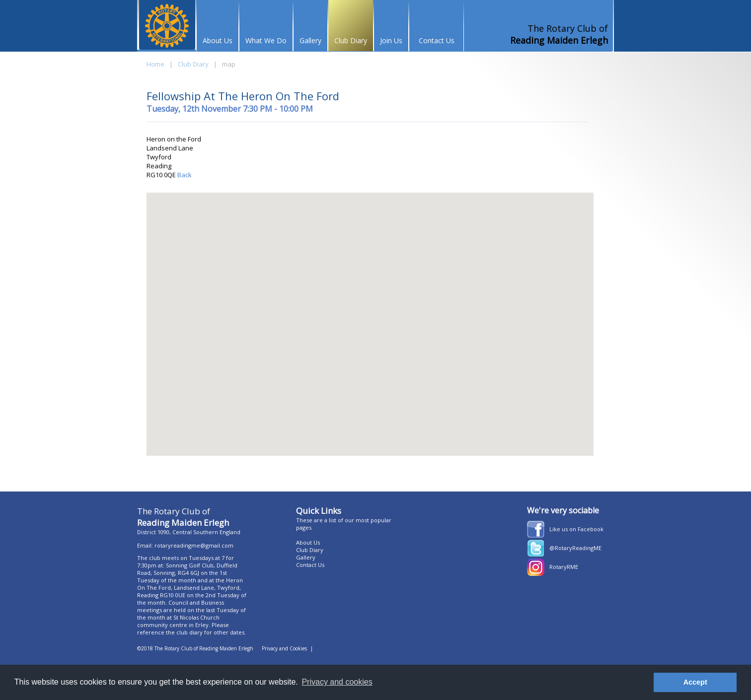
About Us (218, 40)
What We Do (266, 40)
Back (184, 175)
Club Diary (351, 40)
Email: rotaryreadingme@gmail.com (185, 545)
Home (155, 64)
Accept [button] (695, 682)
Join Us (391, 40)
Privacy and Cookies (284, 648)
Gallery (310, 40)
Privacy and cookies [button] (337, 682)
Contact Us (437, 40)
